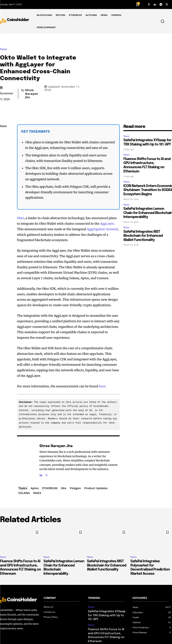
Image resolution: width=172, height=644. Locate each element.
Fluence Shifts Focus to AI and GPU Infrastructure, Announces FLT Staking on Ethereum (107, 598)
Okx (64, 459)
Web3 (37, 464)
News (5, 35)
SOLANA (24, 464)
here (102, 358)
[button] (162, 21)
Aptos (35, 459)
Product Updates (96, 459)
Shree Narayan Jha (32, 79)
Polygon (75, 459)
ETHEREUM (50, 459)
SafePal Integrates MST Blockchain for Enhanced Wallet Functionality (143, 207)
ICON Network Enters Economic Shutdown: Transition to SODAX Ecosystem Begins (107, 614)
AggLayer (107, 195)
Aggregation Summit (102, 201)
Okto (21, 189)
